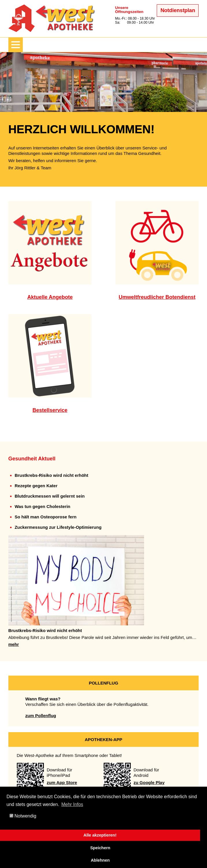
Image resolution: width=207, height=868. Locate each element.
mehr (14, 644)
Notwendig (23, 816)
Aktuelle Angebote (50, 297)
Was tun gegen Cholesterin (43, 506)
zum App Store (62, 782)
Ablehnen (100, 860)
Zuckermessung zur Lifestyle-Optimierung (58, 527)
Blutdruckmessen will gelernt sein (50, 496)
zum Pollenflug (41, 716)
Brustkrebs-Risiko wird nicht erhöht (52, 475)
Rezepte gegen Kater (36, 486)
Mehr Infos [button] (72, 804)
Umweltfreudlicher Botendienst (157, 297)
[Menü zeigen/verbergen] (16, 45)
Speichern (100, 848)
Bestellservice (50, 410)
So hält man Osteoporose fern (46, 517)
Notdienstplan (178, 10)
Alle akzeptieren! (100, 835)
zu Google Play (149, 782)
